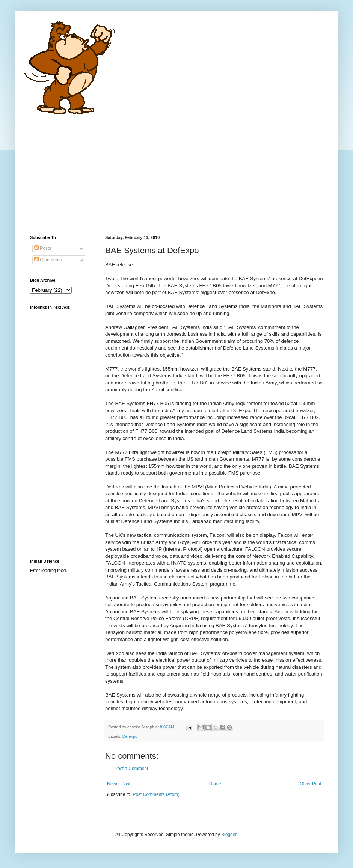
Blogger (229, 835)
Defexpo (130, 736)
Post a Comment (131, 769)
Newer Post (119, 784)
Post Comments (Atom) (156, 794)
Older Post (310, 784)
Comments (48, 260)
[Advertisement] (138, 170)
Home (215, 784)
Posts (43, 248)
